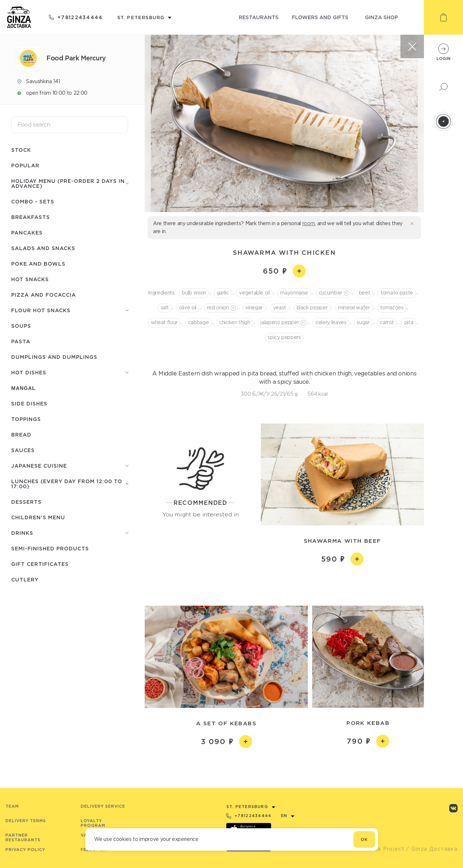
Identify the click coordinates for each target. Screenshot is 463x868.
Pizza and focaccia (44, 295)
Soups (21, 326)
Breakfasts (31, 217)
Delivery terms (26, 821)
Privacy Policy (25, 850)
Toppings (26, 419)
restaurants (259, 17)
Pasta (21, 341)
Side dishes (29, 403)
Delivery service (103, 806)
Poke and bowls (38, 264)
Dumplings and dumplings (54, 357)
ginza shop (381, 17)
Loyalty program (93, 823)
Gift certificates (40, 564)
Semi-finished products (50, 548)
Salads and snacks (43, 248)
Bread (21, 435)
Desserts (26, 502)
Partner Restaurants (23, 837)
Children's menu (38, 517)
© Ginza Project (381, 849)
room (309, 223)
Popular (25, 165)
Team (12, 806)
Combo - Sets (33, 201)
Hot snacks (30, 279)
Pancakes (27, 233)
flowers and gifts (320, 17)
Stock (21, 150)
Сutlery (25, 579)
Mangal (23, 388)
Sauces (23, 450)
